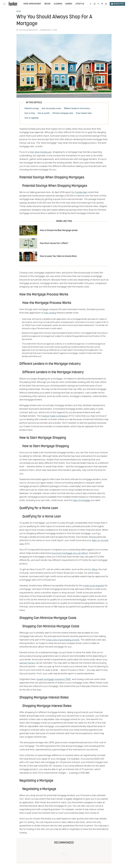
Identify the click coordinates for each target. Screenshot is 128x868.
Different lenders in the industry (77, 109)
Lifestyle (80, 4)
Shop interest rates (84, 113)
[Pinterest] (98, 4)
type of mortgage (81, 500)
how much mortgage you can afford (69, 553)
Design (47, 4)
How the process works (51, 109)
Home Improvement (32, 4)
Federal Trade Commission (55, 416)
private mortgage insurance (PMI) (54, 679)
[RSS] (106, 4)
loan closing (50, 313)
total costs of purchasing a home (63, 640)
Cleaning (58, 4)
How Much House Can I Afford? (54, 243)
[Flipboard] (102, 4)
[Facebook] (91, 4)
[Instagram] (94, 4)
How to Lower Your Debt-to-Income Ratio (58, 256)
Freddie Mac (81, 192)
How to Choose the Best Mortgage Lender (59, 230)
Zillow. (95, 569)
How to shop (30, 113)
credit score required (94, 586)
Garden (69, 4)
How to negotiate (32, 118)
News (19, 12)
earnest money (27, 663)
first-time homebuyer (41, 152)
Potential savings (32, 109)
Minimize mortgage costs (63, 113)
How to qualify (44, 113)
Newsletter (117, 4)
